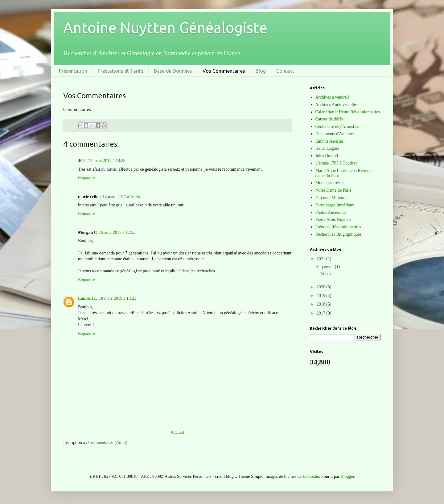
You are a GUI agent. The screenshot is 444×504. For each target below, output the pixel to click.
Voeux (326, 274)
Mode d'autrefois (330, 183)
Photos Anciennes (331, 212)
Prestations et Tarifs (121, 71)
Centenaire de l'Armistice (337, 126)
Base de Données (173, 71)
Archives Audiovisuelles (337, 105)
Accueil (177, 432)
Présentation (73, 71)
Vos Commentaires (224, 71)
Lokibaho (311, 476)
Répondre (86, 178)
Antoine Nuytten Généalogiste (165, 27)
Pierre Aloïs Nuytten (333, 219)
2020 (322, 287)
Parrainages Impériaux (335, 205)
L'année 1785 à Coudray (337, 163)
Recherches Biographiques (339, 234)
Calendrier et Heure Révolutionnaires (348, 112)
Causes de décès (329, 119)
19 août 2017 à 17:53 (117, 232)
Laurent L (88, 298)
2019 (322, 296)
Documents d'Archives (335, 134)
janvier (328, 267)
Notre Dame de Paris (333, 190)
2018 (322, 304)
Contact (285, 71)
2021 (322, 259)
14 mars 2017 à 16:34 (121, 197)
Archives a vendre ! (332, 97)
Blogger (347, 476)
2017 (322, 313)
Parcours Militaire (331, 198)
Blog (261, 71)
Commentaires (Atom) (108, 443)
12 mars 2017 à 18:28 (107, 161)
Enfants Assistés (329, 141)
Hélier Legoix (327, 148)
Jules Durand (327, 156)
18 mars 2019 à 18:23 (118, 298)
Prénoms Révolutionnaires (338, 227)
